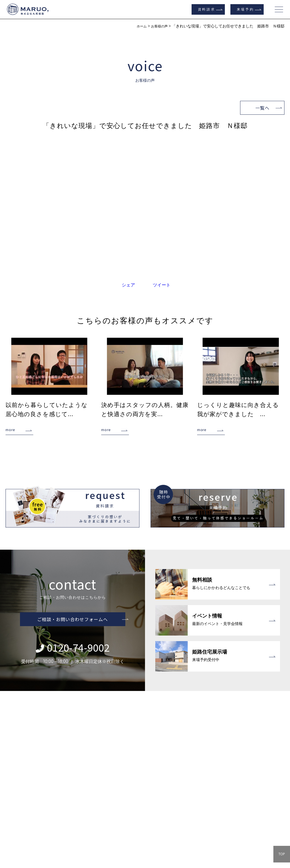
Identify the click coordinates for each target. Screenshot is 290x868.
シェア (128, 285)
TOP (282, 854)
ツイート (162, 285)
